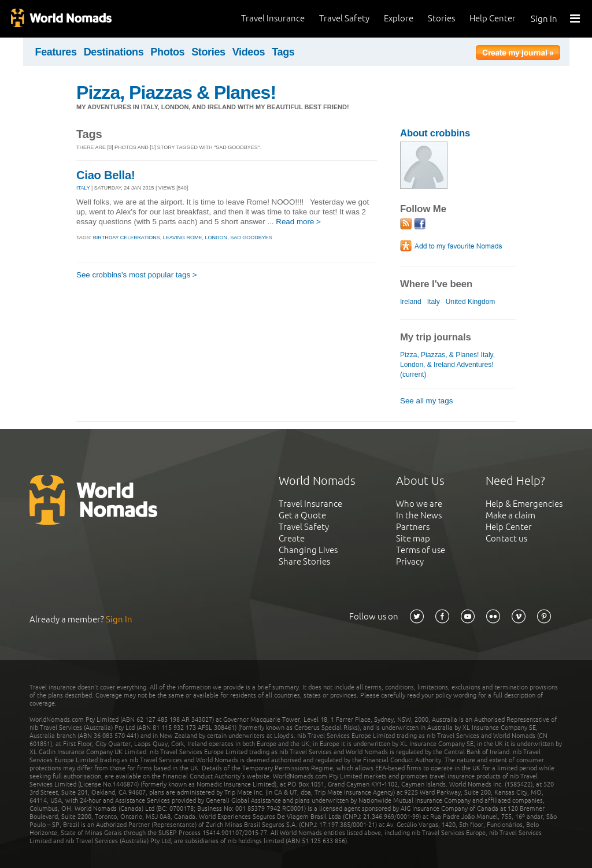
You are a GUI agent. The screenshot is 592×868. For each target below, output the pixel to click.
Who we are (419, 504)
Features (56, 52)
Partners (413, 527)
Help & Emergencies (524, 504)
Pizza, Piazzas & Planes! (176, 92)
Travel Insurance (273, 18)
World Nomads (61, 19)
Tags (283, 52)
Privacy (410, 561)
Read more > (298, 222)
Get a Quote (302, 515)
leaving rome (183, 238)
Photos (167, 52)
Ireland (411, 302)
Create (292, 538)
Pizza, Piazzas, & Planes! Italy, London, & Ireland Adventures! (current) (447, 365)
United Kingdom (471, 302)
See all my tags (426, 401)
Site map (413, 538)
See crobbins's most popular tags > (137, 275)
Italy (434, 302)
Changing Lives (308, 550)
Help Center (493, 18)
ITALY (83, 188)
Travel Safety (344, 18)
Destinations (114, 52)
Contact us (506, 538)
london (217, 238)
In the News (419, 515)
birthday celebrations (127, 238)
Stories (441, 18)
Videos (249, 52)
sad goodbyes (251, 238)
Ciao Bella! (106, 175)
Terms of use (421, 550)
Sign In (544, 19)
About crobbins (435, 133)
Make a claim (510, 515)
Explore (399, 18)
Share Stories (304, 561)
